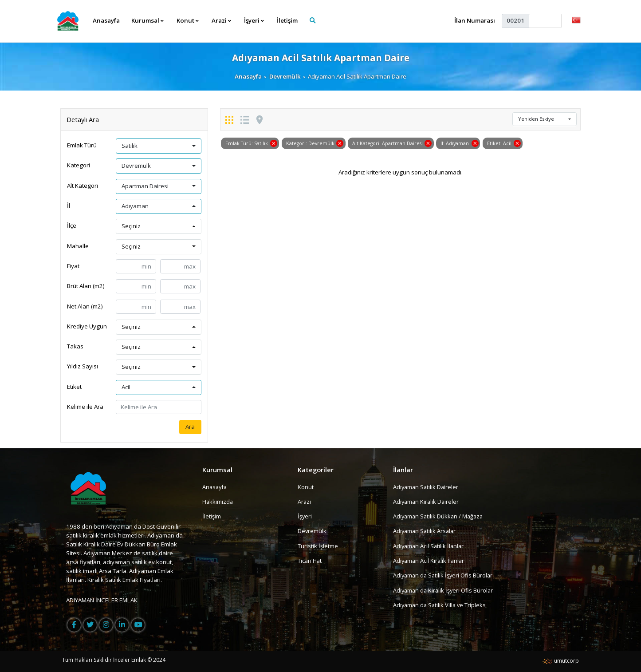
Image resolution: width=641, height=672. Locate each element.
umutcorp (560, 661)
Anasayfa (106, 20)
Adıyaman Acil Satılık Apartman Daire (320, 57)
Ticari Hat (310, 561)
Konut (306, 487)
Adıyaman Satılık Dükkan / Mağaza (440, 516)
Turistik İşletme (318, 546)
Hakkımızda (218, 502)
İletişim (288, 20)
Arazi (305, 502)
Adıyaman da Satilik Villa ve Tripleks (441, 605)
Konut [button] (188, 20)
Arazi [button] (222, 20)
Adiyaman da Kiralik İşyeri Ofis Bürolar (445, 590)
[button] (576, 20)
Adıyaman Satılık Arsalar (426, 531)
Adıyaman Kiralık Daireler (427, 502)
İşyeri (305, 516)
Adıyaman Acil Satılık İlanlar (430, 546)
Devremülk (285, 76)
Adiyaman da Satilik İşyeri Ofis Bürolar (444, 575)
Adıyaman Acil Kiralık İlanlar (430, 561)
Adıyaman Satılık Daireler (427, 487)
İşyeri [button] (254, 20)
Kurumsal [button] (148, 20)
